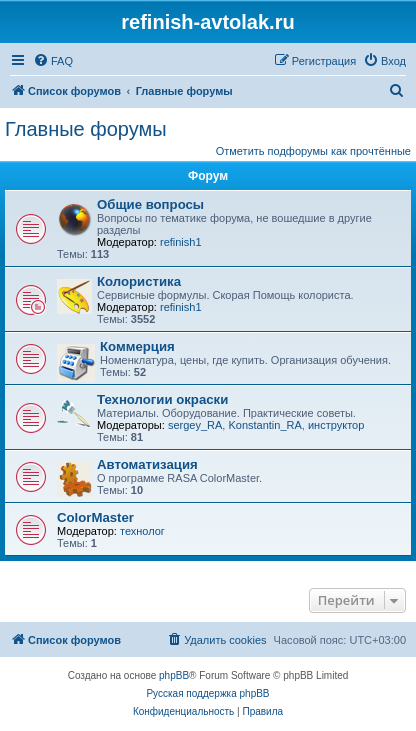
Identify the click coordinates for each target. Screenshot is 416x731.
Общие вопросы (150, 204)
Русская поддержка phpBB (207, 693)
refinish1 (181, 242)
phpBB (174, 675)
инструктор (336, 425)
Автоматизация (147, 464)
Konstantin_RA (264, 425)
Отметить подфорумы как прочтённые (313, 151)
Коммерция (137, 346)
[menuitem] (53, 61)
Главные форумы (86, 129)
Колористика (139, 281)
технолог (142, 531)
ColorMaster (95, 517)
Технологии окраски (162, 399)
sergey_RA (195, 425)
